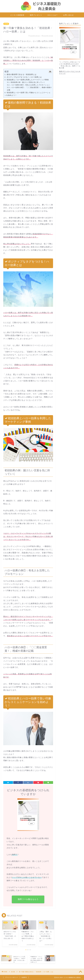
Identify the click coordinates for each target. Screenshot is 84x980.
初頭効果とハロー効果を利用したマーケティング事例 (28, 80)
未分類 (6, 24)
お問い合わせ (68, 15)
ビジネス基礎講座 (17, 15)
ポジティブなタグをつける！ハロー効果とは (24, 77)
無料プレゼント (36, 15)
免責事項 (24, 977)
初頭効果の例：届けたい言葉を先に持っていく (28, 82)
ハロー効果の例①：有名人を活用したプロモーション (30, 85)
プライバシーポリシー (12, 977)
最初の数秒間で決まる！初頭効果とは (22, 74)
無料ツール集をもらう (28, 899)
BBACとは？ (53, 15)
